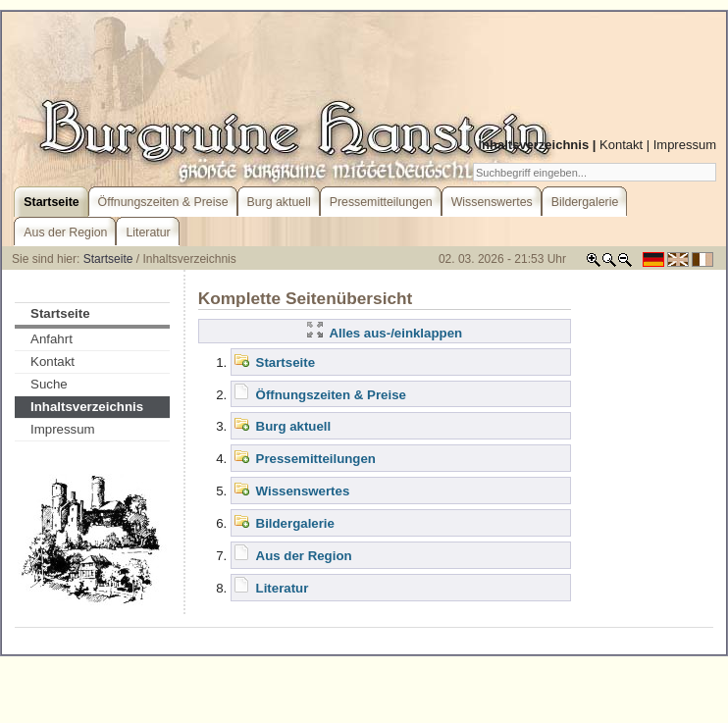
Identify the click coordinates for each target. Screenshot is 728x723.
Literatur (283, 588)
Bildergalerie (295, 523)
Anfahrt (52, 339)
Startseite (108, 259)
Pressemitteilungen (316, 459)
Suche (49, 384)
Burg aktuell (294, 426)
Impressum (685, 145)
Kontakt (621, 145)
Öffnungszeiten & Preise (331, 395)
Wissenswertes (303, 491)
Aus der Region (304, 556)
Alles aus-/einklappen (385, 333)
